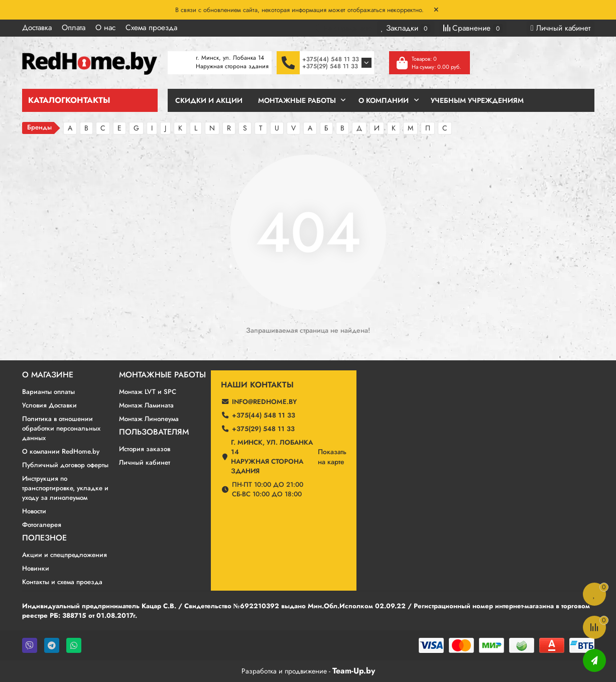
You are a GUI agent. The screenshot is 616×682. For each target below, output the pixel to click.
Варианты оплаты (48, 392)
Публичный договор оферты (65, 465)
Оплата (74, 28)
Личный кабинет (145, 462)
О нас (105, 28)
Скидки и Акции (209, 100)
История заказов (145, 449)
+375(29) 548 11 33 (330, 66)
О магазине (48, 375)
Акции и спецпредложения (65, 555)
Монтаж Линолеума (149, 419)
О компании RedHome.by (61, 451)
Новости (34, 511)
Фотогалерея (42, 525)
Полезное (44, 538)
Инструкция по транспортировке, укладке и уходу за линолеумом (65, 488)
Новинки (36, 568)
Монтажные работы (162, 375)
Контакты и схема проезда (62, 582)
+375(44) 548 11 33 (331, 59)
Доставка (37, 28)
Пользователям (154, 432)
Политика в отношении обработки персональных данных (61, 428)
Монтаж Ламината (146, 405)
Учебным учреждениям (477, 100)
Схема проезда (151, 28)
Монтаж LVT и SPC (148, 392)
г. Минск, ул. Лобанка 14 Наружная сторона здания (272, 457)
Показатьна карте (332, 457)
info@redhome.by (264, 402)
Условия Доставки (49, 405)
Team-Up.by (354, 671)
